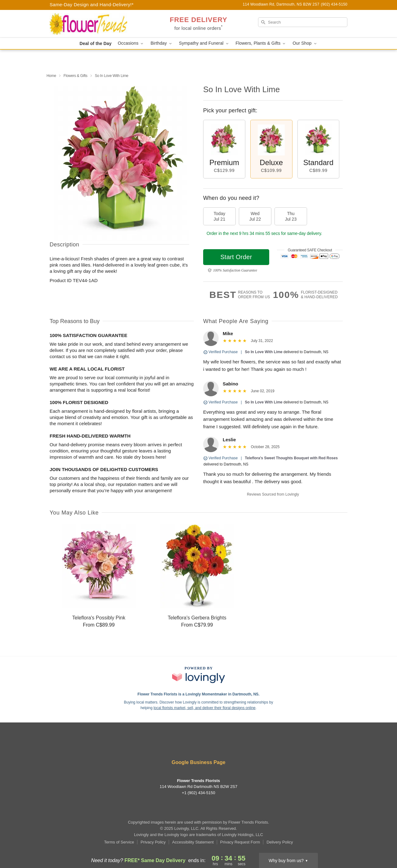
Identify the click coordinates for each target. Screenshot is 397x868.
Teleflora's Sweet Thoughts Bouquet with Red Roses (291, 458)
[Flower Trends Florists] (94, 24)
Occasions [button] (131, 43)
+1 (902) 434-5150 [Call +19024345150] (198, 793)
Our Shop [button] (305, 43)
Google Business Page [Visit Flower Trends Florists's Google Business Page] (198, 762)
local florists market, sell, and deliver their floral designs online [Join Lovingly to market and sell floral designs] (205, 708)
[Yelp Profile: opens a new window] (190, 746)
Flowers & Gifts (76, 76)
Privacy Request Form (240, 842)
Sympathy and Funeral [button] (204, 43)
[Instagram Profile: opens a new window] (208, 746)
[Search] (303, 22)
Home (51, 76)
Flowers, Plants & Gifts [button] (261, 43)
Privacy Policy (153, 842)
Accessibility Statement (193, 842)
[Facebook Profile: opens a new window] (171, 746)
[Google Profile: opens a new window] (227, 746)
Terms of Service (119, 842)
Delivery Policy (280, 842)
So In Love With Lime (264, 352)
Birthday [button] (162, 43)
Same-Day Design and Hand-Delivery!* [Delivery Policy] (92, 4)
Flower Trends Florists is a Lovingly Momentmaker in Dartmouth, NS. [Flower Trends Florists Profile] (198, 694)
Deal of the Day (95, 43)
